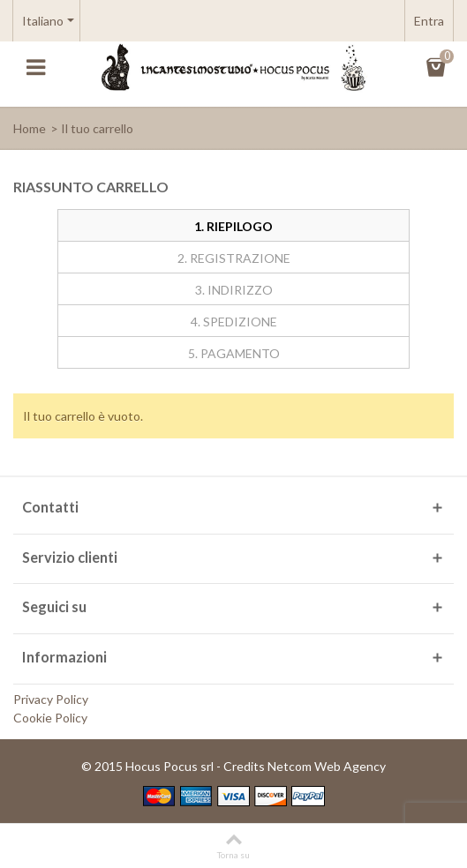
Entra (429, 21)
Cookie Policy (50, 718)
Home (30, 128)
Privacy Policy (51, 699)
